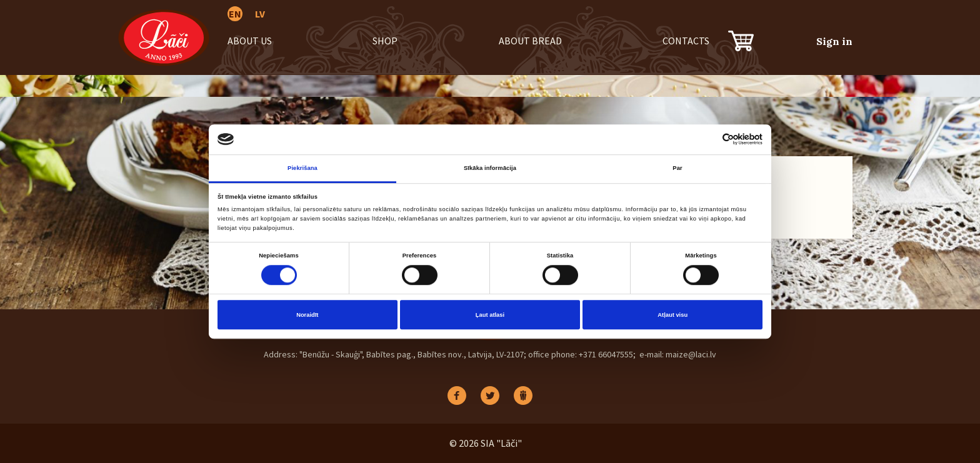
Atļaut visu (672, 315)
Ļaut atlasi (490, 315)
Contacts (686, 41)
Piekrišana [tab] (302, 168)
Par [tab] (677, 168)
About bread (530, 41)
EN (235, 14)
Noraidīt (307, 315)
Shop (385, 41)
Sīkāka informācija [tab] (490, 168)
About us (250, 41)
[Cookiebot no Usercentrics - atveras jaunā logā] (708, 139)
